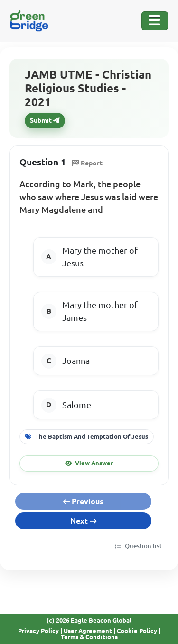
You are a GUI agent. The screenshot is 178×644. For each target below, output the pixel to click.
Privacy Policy (38, 631)
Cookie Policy (137, 631)
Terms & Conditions (89, 637)
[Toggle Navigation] (155, 21)
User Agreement (88, 631)
